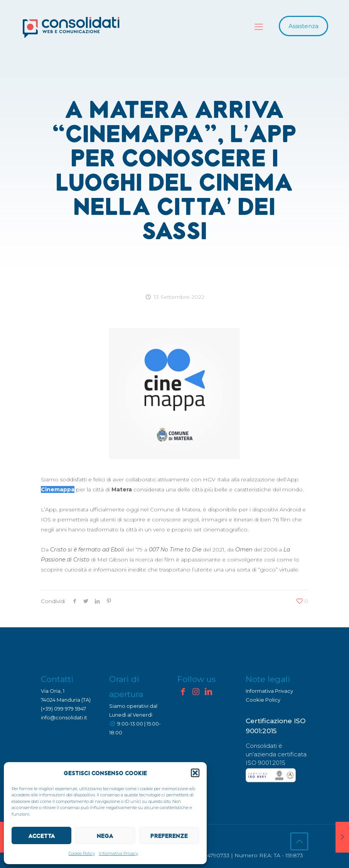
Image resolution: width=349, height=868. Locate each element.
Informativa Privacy (118, 853)
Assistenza (303, 26)
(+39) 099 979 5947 (63, 709)
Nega (105, 836)
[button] (195, 773)
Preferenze (169, 836)
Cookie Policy (82, 853)
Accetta (42, 836)
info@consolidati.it (64, 717)
